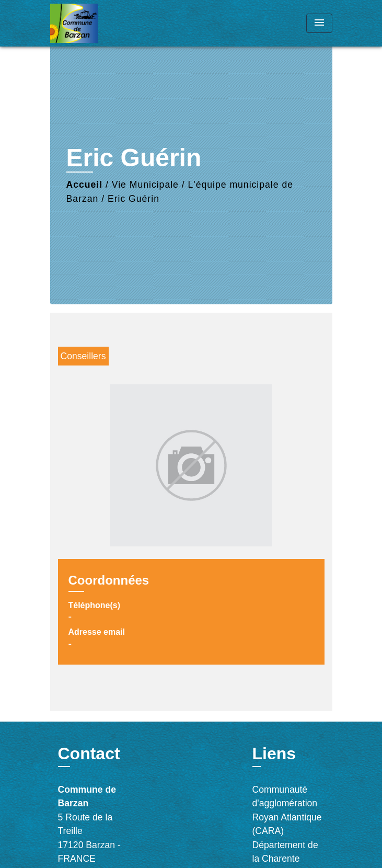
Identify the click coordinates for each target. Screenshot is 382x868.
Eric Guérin (134, 199)
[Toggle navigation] (319, 23)
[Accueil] (89, 23)
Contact (89, 753)
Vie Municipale (145, 185)
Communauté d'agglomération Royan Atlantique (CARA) (287, 810)
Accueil (85, 185)
